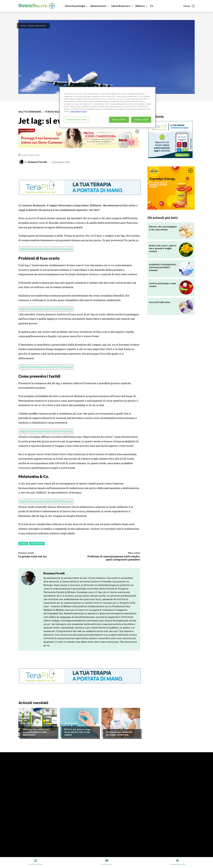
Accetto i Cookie (141, 120)
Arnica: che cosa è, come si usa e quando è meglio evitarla (163, 248)
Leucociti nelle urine (160, 302)
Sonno (23, 543)
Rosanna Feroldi (37, 162)
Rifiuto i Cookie (119, 120)
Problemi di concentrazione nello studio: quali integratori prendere (114, 558)
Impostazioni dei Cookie (76, 120)
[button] (189, 6)
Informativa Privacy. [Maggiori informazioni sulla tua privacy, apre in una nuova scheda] (79, 111)
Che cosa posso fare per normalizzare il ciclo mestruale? (36, 732)
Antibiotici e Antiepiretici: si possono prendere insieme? (163, 267)
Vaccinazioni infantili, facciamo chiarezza (119, 733)
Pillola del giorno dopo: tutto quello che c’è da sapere (78, 732)
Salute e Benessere (37, 26)
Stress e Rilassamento (58, 112)
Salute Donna (71, 723)
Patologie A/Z (113, 726)
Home (23, 26)
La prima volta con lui (33, 556)
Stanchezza (37, 543)
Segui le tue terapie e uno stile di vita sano (46, 249)
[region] (108, 107)
